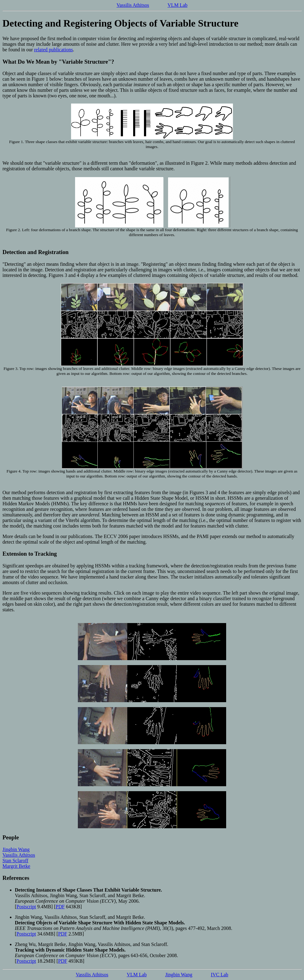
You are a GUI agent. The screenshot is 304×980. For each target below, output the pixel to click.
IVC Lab (219, 975)
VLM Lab (177, 5)
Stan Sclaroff (15, 861)
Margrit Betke (16, 866)
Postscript (26, 907)
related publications (53, 50)
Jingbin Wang (16, 849)
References (16, 878)
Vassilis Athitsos (133, 5)
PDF (60, 907)
